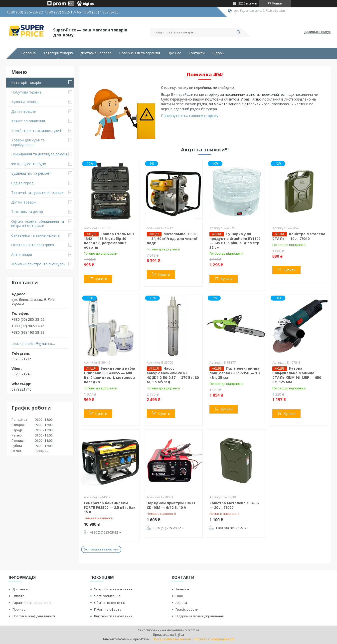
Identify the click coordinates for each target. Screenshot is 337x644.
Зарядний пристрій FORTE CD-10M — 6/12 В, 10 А (171, 505)
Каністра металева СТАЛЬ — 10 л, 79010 (299, 236)
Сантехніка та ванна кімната (35, 235)
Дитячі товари (23, 202)
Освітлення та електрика (33, 245)
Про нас (174, 53)
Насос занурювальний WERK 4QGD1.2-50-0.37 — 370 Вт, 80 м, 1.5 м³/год (173, 375)
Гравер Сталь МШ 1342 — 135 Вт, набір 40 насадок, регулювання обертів (109, 241)
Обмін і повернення (110, 603)
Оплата (18, 596)
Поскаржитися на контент (172, 639)
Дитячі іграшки (24, 111)
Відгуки (218, 53)
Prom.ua (193, 630)
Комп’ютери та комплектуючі (36, 131)
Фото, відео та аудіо (29, 164)
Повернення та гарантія (140, 53)
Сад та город (22, 183)
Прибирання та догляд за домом (39, 154)
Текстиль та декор (27, 212)
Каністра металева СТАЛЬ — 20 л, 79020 (234, 505)
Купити (101, 279)
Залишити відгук (318, 32)
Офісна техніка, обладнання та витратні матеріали (38, 224)
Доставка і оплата (96, 53)
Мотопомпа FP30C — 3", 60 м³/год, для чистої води (172, 238)
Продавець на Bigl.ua (168, 635)
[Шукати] (238, 32)
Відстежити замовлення (113, 616)
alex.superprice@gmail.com (33, 344)
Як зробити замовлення (113, 589)
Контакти (197, 53)
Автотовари (22, 255)
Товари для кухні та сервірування (28, 142)
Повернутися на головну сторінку (190, 116)
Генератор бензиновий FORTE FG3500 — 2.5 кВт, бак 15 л (110, 507)
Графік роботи (187, 609)
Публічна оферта (108, 609)
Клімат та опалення (28, 121)
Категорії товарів (58, 53)
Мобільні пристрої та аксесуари (38, 264)
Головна (28, 53)
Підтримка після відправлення (200, 616)
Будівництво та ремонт (31, 173)
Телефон (182, 589)
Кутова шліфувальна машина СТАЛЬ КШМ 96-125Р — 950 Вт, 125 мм (297, 375)
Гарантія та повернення (32, 603)
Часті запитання (107, 596)
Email (179, 596)
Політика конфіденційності (34, 616)
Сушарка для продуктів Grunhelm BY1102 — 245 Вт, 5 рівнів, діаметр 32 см (235, 241)
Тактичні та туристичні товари (37, 192)
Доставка (20, 589)
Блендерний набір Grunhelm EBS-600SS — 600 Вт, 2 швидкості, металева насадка (109, 375)
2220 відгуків (248, 3)
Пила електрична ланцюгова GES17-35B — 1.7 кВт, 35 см (235, 373)
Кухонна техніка (25, 102)
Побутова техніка (26, 92)
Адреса (181, 603)
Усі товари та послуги (101, 549)
